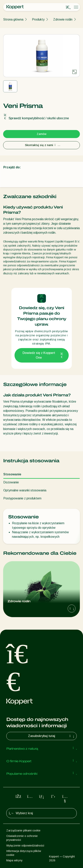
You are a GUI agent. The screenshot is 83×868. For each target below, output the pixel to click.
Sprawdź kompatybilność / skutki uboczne (36, 118)
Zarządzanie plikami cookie (23, 830)
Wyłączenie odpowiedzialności (25, 846)
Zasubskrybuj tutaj (52, 736)
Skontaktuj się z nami (42, 145)
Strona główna (13, 19)
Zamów (41, 134)
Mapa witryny (14, 860)
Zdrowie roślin (63, 19)
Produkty (38, 19)
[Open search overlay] (68, 7)
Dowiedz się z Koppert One (43, 355)
